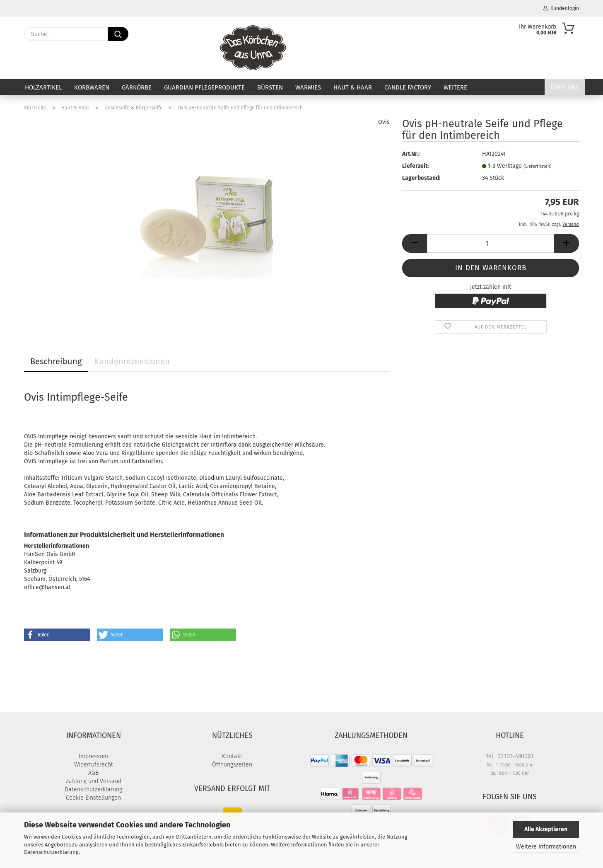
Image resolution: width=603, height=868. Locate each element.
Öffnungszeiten (232, 765)
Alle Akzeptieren (546, 829)
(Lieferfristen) (538, 166)
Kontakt (232, 756)
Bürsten (270, 87)
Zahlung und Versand (94, 781)
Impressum (93, 756)
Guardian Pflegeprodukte (204, 87)
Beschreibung (56, 361)
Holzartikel (43, 87)
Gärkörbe (137, 87)
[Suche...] (118, 34)
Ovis (384, 122)
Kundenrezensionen (132, 361)
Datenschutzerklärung (51, 852)
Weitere (455, 87)
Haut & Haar (353, 87)
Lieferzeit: (415, 166)
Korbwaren (92, 87)
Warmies (308, 87)
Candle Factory (408, 87)
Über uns (565, 87)
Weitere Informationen (546, 847)
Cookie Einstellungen (93, 798)
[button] (415, 243)
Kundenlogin (561, 8)
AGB (93, 773)
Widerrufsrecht (94, 765)
